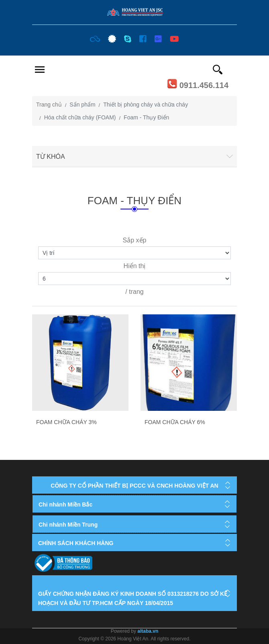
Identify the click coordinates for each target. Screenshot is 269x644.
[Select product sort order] (134, 253)
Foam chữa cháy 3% (66, 422)
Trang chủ (49, 105)
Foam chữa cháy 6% (175, 422)
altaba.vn (148, 631)
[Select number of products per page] (134, 279)
